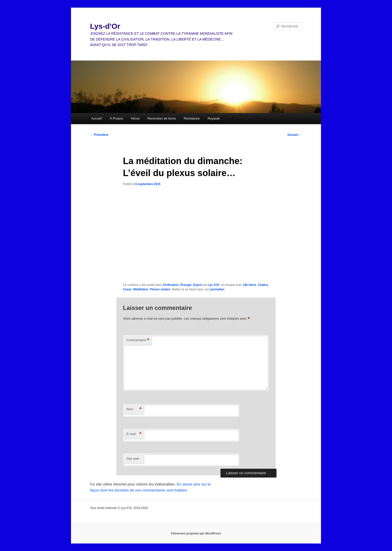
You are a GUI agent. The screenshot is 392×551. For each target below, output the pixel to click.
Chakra (263, 285)
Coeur (127, 289)
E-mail (134, 434)
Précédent (99, 135)
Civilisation (171, 285)
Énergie (186, 285)
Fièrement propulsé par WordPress (196, 533)
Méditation (141, 289)
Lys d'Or (214, 285)
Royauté (214, 118)
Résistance (192, 118)
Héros (135, 118)
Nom (134, 409)
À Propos (116, 118)
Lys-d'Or (105, 26)
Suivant (295, 135)
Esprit (197, 285)
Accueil (96, 118)
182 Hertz (249, 285)
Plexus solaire (160, 289)
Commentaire (138, 340)
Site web (133, 459)
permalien (217, 289)
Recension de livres (162, 118)
